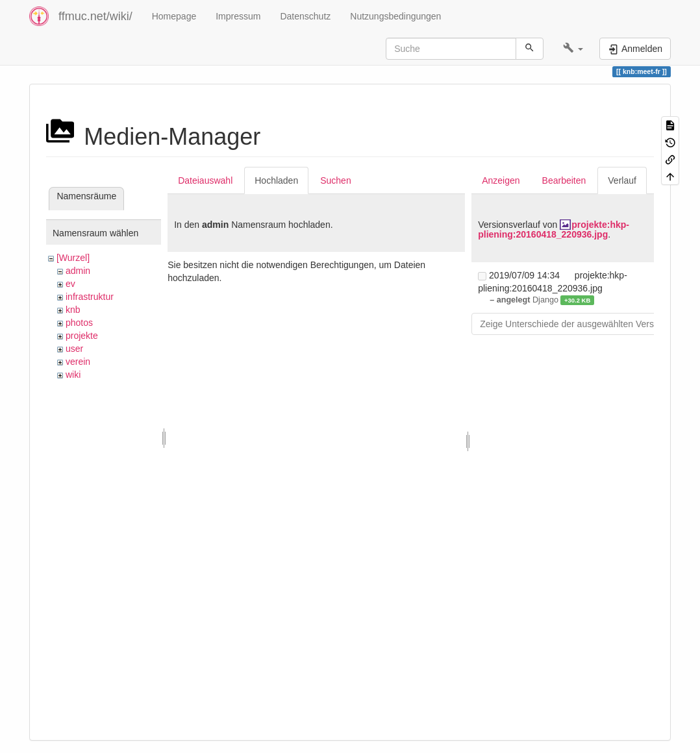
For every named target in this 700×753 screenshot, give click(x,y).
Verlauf (622, 180)
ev (70, 284)
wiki (73, 375)
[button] (573, 49)
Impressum (238, 16)
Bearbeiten (564, 180)
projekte (82, 336)
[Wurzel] (73, 258)
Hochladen (276, 180)
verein (78, 362)
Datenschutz (305, 16)
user (74, 349)
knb (73, 310)
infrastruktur (90, 297)
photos (79, 323)
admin (78, 271)
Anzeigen (501, 180)
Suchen (335, 180)
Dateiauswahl (205, 180)
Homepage (174, 16)
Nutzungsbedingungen (395, 16)
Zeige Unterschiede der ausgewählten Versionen (578, 324)
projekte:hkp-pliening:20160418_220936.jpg (554, 229)
